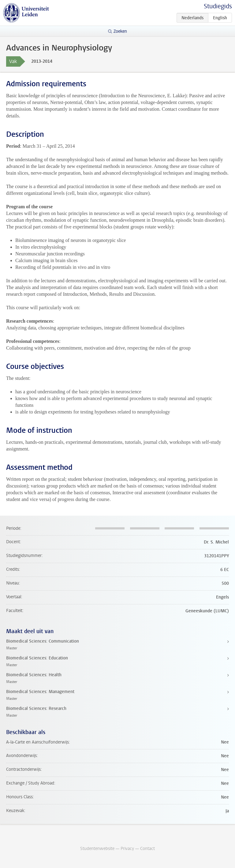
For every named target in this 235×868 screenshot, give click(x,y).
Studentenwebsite (97, 849)
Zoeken (120, 31)
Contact (147, 849)
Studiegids (218, 6)
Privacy (127, 849)
